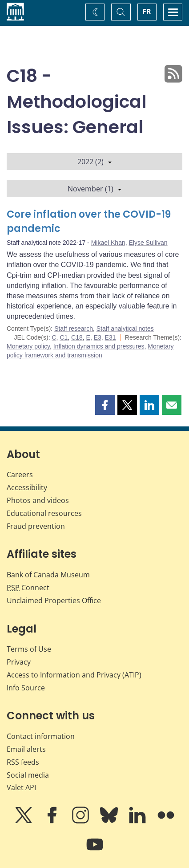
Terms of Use (29, 649)
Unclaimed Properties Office (54, 600)
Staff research (74, 329)
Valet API (21, 787)
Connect (28, 588)
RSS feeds (23, 762)
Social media (28, 775)
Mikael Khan (108, 243)
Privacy (19, 662)
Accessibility (27, 487)
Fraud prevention (36, 526)
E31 (111, 337)
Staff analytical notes (125, 329)
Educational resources (44, 513)
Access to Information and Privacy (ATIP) (74, 675)
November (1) (94, 189)
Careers (20, 475)
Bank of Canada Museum (48, 575)
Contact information (41, 736)
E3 (98, 337)
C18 (77, 337)
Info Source (26, 688)
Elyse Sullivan (148, 243)
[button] (105, 405)
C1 (64, 337)
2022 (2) (94, 162)
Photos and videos (38, 500)
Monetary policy (28, 346)
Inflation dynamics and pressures (99, 346)
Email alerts (26, 749)
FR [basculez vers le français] (147, 12)
